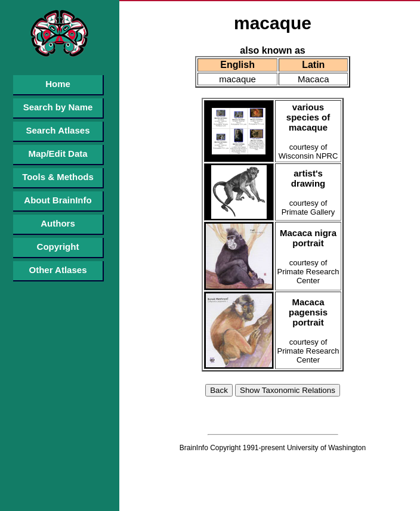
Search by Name (58, 107)
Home (58, 84)
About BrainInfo (58, 200)
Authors (58, 223)
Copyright (58, 247)
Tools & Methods (58, 177)
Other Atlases (58, 270)
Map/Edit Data (58, 154)
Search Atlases (58, 130)
